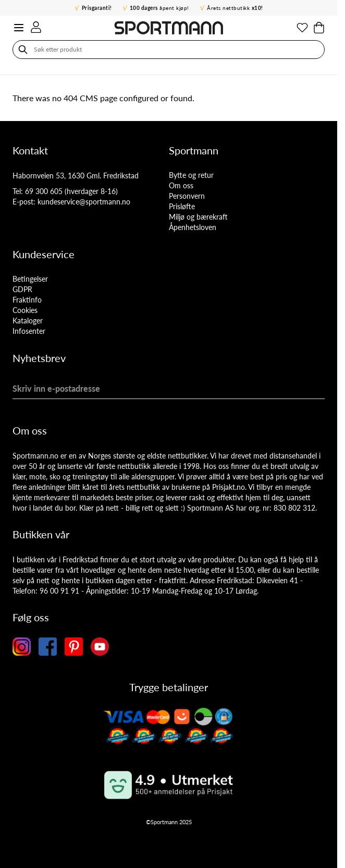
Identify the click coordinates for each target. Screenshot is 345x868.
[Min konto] (36, 27)
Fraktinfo (27, 300)
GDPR (22, 289)
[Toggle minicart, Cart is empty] (319, 28)
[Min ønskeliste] (302, 28)
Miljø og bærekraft (198, 217)
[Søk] (23, 50)
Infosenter (29, 331)
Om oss (181, 185)
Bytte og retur (191, 175)
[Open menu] (19, 28)
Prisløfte (182, 206)
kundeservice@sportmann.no (84, 202)
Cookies (25, 310)
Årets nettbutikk (235, 8)
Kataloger (28, 321)
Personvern (187, 196)
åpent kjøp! (159, 8)
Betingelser (30, 279)
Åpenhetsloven (193, 227)
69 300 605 (44, 191)
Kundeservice (44, 254)
